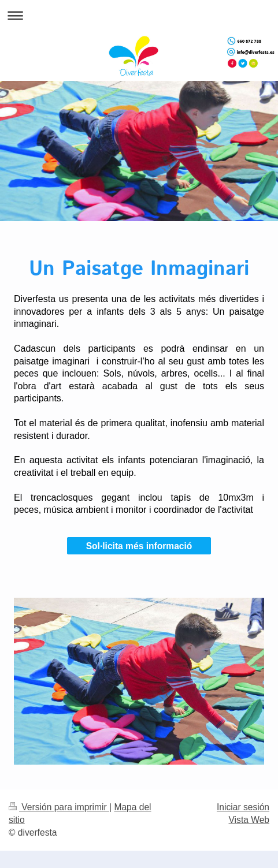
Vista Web (249, 820)
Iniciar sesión (243, 807)
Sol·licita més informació (139, 546)
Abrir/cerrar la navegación (139, 15)
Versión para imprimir (59, 807)
